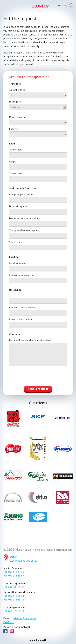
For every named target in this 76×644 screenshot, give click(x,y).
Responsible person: (19, 206)
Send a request (38, 389)
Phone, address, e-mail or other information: (30, 340)
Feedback (9, 622)
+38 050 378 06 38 (14, 596)
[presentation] (35, 376)
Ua (60, 6)
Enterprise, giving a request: (22, 195)
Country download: (18, 263)
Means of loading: (18, 117)
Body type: (14, 129)
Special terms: (16, 242)
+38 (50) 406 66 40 (14, 587)
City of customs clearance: (22, 319)
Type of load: (15, 150)
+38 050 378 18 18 (14, 600)
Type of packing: (17, 174)
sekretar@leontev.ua (24, 618)
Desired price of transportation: (24, 218)
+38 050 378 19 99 (14, 576)
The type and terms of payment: (24, 230)
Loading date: (16, 102)
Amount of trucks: (18, 90)
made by (38, 640)
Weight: (13, 162)
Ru (65, 6)
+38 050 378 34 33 (14, 572)
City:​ (22, 275)
